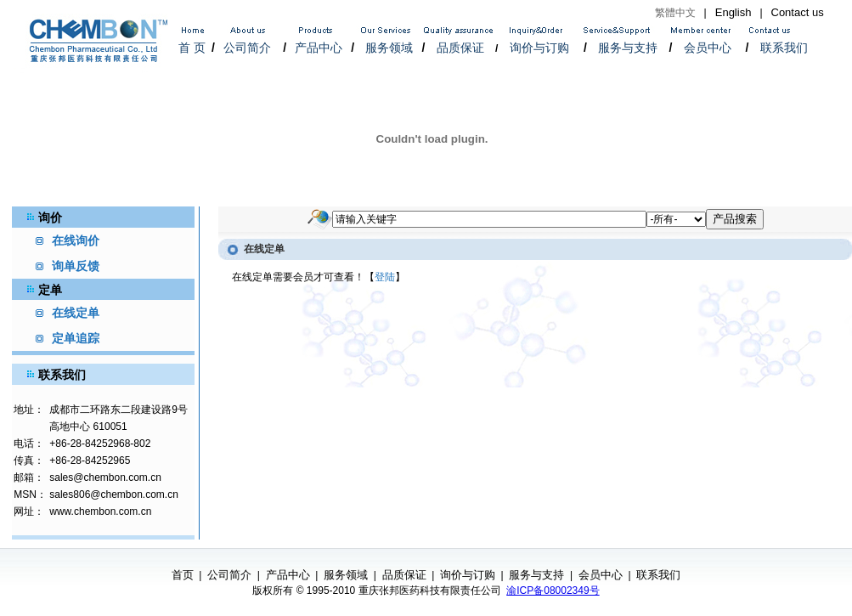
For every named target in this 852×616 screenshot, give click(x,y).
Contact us (798, 12)
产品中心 (319, 48)
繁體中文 (675, 13)
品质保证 (460, 48)
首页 (183, 575)
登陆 (385, 277)
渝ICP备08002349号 (553, 591)
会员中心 (708, 48)
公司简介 (247, 48)
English (734, 12)
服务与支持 (628, 48)
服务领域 (389, 48)
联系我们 (784, 48)
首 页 (192, 48)
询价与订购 (539, 48)
